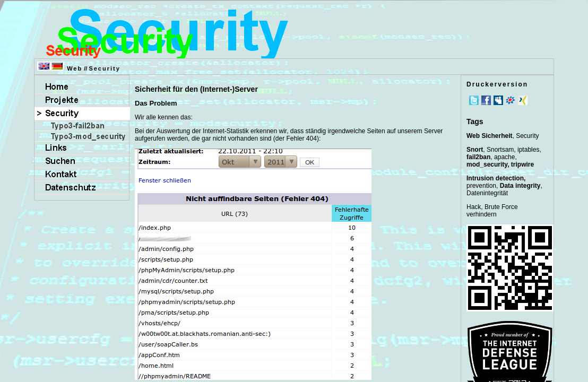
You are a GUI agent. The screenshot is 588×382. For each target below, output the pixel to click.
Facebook (486, 100)
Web (75, 68)
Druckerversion (497, 84)
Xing (523, 100)
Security (104, 68)
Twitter (474, 100)
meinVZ (511, 100)
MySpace (498, 100)
